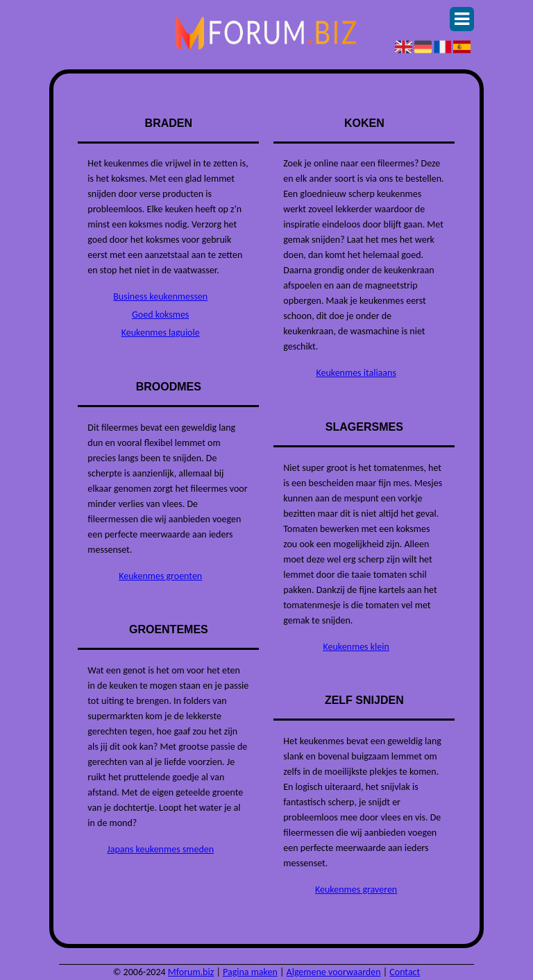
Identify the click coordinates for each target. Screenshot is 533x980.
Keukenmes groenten (160, 576)
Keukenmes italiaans (356, 373)
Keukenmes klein (356, 647)
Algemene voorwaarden (334, 972)
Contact (405, 972)
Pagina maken (250, 972)
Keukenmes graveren (356, 889)
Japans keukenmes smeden (160, 849)
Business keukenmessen (160, 296)
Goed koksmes (160, 315)
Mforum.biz (191, 972)
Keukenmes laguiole (161, 333)
